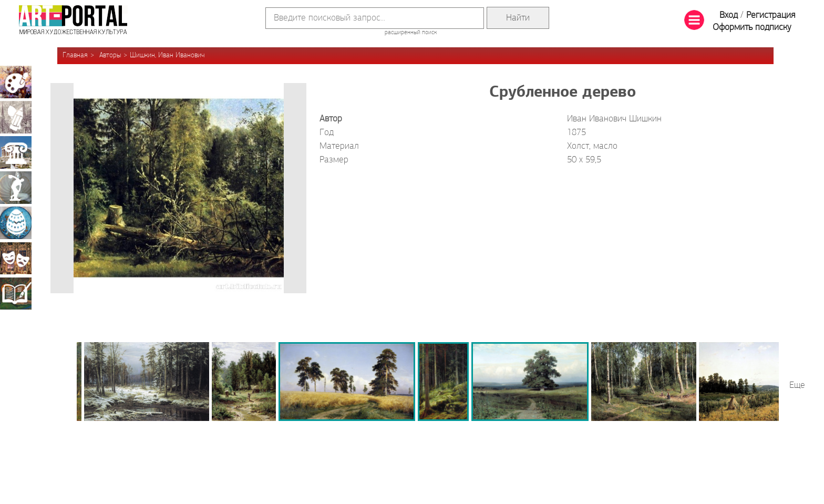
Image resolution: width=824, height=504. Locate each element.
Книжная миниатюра (16, 293)
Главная (75, 55)
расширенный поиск (411, 33)
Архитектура (16, 152)
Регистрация (771, 16)
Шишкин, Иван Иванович (167, 55)
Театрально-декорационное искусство (16, 258)
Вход (729, 16)
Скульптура (16, 188)
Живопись (16, 82)
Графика (16, 117)
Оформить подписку (752, 28)
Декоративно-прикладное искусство (16, 223)
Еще (797, 385)
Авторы (110, 55)
